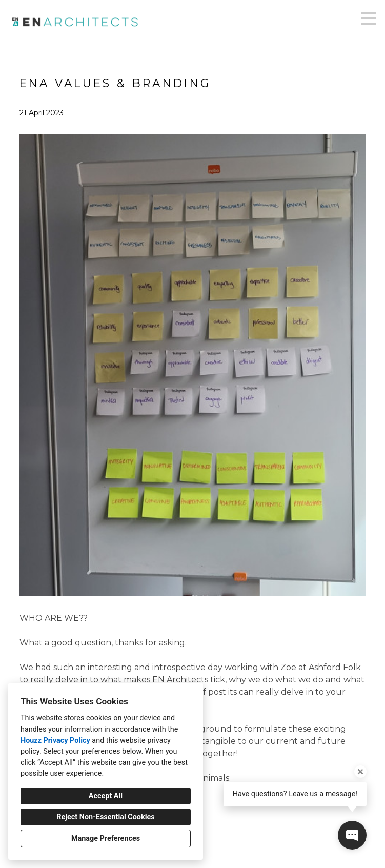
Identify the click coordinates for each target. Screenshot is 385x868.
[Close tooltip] (360, 772)
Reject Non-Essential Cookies (105, 817)
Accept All (106, 796)
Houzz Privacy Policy (55, 741)
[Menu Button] (369, 18)
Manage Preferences (106, 839)
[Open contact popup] (352, 835)
